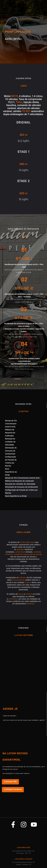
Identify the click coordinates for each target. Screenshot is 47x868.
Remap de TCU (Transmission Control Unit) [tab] (11, 424)
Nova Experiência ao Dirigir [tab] (11, 472)
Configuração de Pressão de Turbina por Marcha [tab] (11, 461)
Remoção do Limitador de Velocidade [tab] (10, 442)
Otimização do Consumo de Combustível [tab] (11, 451)
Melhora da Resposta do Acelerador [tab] (10, 433)
